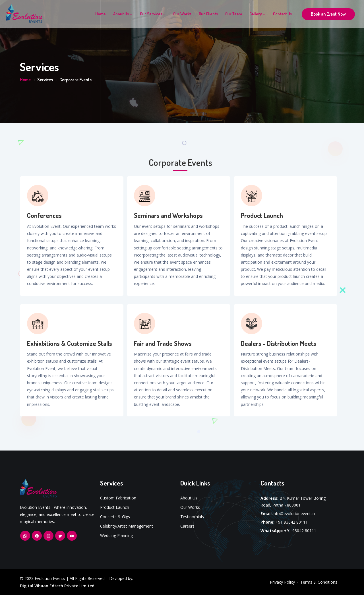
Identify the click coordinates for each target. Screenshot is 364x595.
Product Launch (262, 215)
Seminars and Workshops (168, 215)
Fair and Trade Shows (163, 343)
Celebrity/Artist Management (127, 526)
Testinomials (192, 517)
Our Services (153, 14)
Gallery (258, 14)
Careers (187, 526)
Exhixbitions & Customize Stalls (70, 343)
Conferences (44, 215)
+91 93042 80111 (292, 522)
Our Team (234, 14)
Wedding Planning (116, 535)
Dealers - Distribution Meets (279, 343)
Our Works (182, 14)
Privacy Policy (282, 582)
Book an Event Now (328, 14)
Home (101, 14)
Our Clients (208, 14)
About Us (123, 14)
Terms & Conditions (319, 582)
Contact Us (282, 14)
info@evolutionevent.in (294, 514)
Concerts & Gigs (115, 517)
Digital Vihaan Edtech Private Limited (57, 586)
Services (45, 80)
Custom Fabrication (118, 498)
